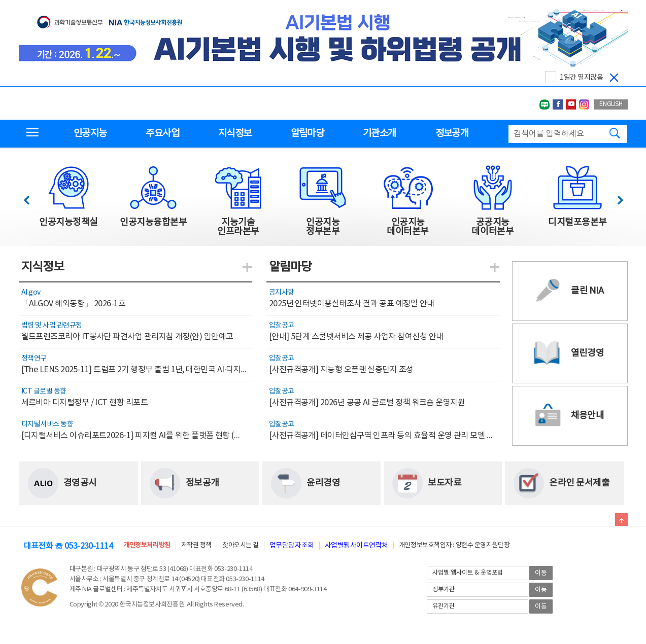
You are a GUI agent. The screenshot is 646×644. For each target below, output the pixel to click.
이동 (541, 573)
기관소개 (379, 133)
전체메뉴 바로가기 (0, 0)
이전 (31, 198)
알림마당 (307, 133)
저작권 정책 (196, 545)
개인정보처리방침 (147, 545)
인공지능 (90, 133)
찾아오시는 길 (241, 545)
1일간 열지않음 (581, 78)
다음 (615, 198)
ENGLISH (611, 104)
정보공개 (452, 133)
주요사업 (162, 133)
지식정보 (235, 133)
